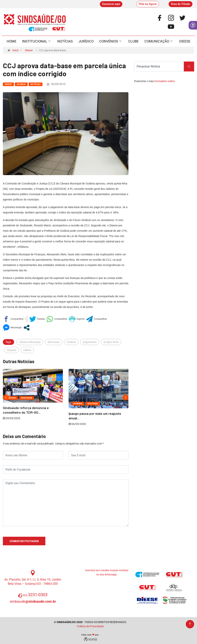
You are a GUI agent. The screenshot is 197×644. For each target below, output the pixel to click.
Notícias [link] (65, 41)
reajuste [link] (11, 350)
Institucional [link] (36, 41)
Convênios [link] (110, 41)
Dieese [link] (185, 41)
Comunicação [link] (158, 41)
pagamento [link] (90, 342)
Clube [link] (133, 41)
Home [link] (12, 41)
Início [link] (16, 50)
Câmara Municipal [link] (30, 342)
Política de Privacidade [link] (90, 626)
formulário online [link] (165, 81)
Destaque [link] (27, 398)
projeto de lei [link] (111, 342)
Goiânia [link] (21, 84)
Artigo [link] (12, 398)
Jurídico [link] (86, 41)
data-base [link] (54, 342)
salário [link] (27, 350)
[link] (111, 4)
